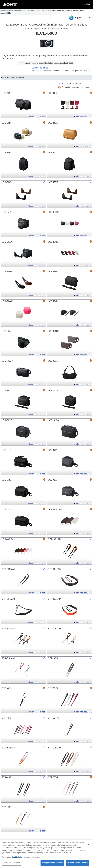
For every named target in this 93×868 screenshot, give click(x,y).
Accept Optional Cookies (52, 864)
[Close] (89, 846)
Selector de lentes (40, 68)
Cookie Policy (18, 858)
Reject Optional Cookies (78, 864)
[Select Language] (83, 18)
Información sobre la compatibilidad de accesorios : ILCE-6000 (22, 11)
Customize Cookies (12, 864)
